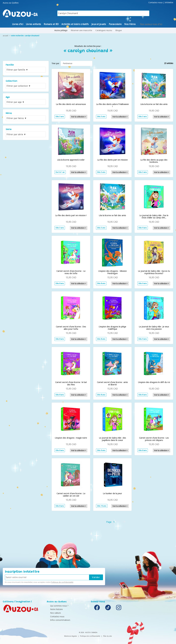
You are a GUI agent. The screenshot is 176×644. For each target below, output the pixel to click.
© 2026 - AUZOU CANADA (88, 632)
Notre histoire (54, 609)
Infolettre (169, 3)
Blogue (119, 30)
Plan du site (108, 636)
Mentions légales (71, 636)
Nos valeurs (53, 613)
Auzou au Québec (11, 3)
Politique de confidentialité (62, 582)
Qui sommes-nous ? (57, 606)
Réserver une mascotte (81, 30)
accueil (6, 36)
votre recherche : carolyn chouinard (25, 36)
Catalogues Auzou (104, 30)
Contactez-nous (156, 3)
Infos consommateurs (58, 620)
